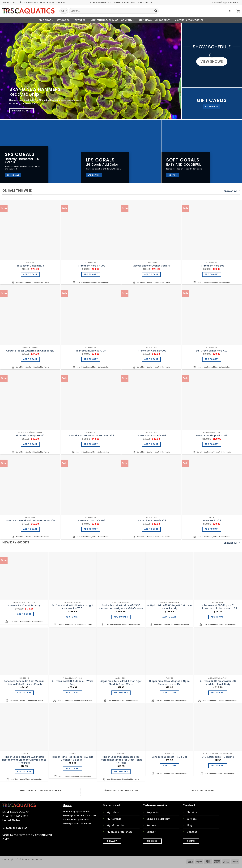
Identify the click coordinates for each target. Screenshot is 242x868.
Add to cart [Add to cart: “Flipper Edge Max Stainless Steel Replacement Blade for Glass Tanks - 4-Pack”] (121, 771)
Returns (151, 825)
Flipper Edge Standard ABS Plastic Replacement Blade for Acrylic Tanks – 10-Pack (24, 760)
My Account (163, 20)
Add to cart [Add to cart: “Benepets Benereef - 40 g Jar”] (169, 766)
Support (152, 832)
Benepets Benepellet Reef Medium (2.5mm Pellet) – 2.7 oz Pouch (24, 683)
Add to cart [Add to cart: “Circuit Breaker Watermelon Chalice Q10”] (30, 359)
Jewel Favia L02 (212, 521)
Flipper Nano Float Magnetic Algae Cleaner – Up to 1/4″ (73, 758)
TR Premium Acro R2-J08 (151, 521)
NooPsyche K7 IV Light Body (24, 606)
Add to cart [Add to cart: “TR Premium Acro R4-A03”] (151, 444)
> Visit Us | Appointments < (226, 2)
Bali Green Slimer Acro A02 (212, 351)
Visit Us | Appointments (189, 20)
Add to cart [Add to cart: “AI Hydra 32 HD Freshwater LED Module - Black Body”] (218, 693)
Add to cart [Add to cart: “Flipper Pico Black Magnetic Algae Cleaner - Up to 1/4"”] (169, 693)
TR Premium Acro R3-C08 (91, 351)
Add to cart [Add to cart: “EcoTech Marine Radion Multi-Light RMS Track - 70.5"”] (73, 617)
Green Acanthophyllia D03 (212, 436)
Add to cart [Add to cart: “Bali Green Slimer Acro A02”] (212, 359)
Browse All (232, 191)
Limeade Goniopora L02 (30, 436)
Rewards (81, 20)
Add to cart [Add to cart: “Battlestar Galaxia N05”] (30, 274)
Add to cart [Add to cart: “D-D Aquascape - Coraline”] (218, 766)
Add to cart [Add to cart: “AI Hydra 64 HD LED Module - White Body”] (73, 693)
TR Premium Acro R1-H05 (91, 521)
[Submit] (156, 11)
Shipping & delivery (158, 819)
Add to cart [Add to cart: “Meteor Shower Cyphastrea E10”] (151, 274)
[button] (230, 11)
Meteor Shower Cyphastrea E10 (151, 266)
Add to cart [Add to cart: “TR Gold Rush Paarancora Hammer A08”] (91, 444)
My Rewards (114, 819)
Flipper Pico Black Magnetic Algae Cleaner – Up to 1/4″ (169, 683)
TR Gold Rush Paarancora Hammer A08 (91, 436)
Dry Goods (64, 20)
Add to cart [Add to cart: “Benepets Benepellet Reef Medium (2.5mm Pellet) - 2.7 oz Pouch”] (24, 693)
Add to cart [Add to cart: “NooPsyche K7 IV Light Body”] (24, 614)
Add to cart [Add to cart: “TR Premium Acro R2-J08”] (151, 529)
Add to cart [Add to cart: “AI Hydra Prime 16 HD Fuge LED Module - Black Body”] (169, 617)
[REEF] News (145, 20)
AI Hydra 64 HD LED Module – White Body (73, 683)
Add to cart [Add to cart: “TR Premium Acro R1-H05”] (91, 529)
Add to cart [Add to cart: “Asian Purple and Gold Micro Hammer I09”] (30, 529)
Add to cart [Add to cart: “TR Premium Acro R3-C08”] (91, 359)
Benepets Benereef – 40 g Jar (169, 757)
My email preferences (120, 832)
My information (116, 825)
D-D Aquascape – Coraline (218, 757)
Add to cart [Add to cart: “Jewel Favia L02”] (212, 529)
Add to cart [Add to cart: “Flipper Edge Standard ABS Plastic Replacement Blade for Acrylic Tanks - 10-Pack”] (24, 771)
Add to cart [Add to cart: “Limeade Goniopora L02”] (30, 444)
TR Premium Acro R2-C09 (151, 351)
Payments (153, 812)
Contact (192, 832)
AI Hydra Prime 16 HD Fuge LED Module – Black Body (169, 607)
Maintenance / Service (104, 20)
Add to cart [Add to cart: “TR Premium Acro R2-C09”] (151, 359)
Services (192, 819)
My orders (113, 812)
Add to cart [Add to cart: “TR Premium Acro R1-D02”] (91, 274)
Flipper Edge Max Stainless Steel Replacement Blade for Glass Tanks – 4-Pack (121, 760)
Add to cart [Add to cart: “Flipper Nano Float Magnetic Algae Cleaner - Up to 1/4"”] (73, 768)
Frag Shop (46, 20)
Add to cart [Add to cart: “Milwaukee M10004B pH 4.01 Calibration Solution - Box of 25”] (218, 617)
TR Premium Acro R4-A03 (151, 436)
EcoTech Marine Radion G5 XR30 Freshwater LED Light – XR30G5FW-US (121, 607)
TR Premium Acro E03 (212, 266)
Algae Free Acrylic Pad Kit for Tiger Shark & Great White (121, 683)
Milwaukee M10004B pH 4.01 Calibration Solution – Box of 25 (218, 607)
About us (192, 812)
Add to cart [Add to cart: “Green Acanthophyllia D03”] (212, 444)
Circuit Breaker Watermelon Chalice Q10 (30, 351)
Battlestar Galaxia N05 (30, 266)
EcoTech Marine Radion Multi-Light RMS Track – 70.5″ (73, 607)
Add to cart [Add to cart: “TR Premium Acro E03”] (212, 274)
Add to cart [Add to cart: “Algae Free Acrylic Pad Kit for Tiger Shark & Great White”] (121, 693)
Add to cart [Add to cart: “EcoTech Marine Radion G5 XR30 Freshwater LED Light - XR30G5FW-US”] (121, 617)
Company (128, 20)
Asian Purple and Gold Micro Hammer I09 (30, 521)
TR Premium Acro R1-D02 (91, 266)
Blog (189, 825)
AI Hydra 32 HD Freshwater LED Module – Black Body (218, 683)
